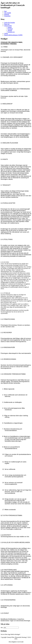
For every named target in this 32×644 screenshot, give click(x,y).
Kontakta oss (11, 32)
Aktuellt (10, 30)
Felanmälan (7, 16)
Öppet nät (7, 24)
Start (5, 11)
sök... (2, 628)
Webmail (7, 14)
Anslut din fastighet (9, 23)
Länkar (6, 33)
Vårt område (8, 13)
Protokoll (10, 29)
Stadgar (10, 27)
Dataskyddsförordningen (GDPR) (13, 35)
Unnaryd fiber (8, 26)
